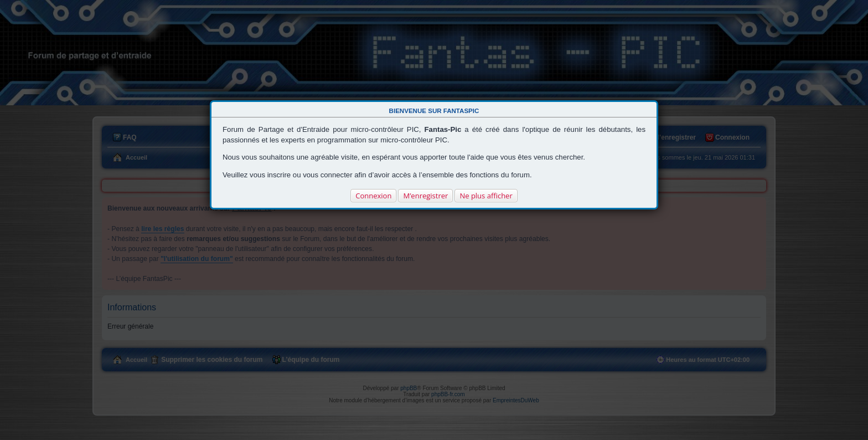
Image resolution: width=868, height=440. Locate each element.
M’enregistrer (425, 196)
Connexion (373, 196)
